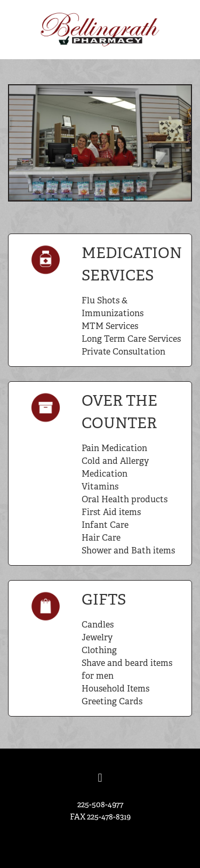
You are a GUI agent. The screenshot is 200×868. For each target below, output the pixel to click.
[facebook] (100, 778)
